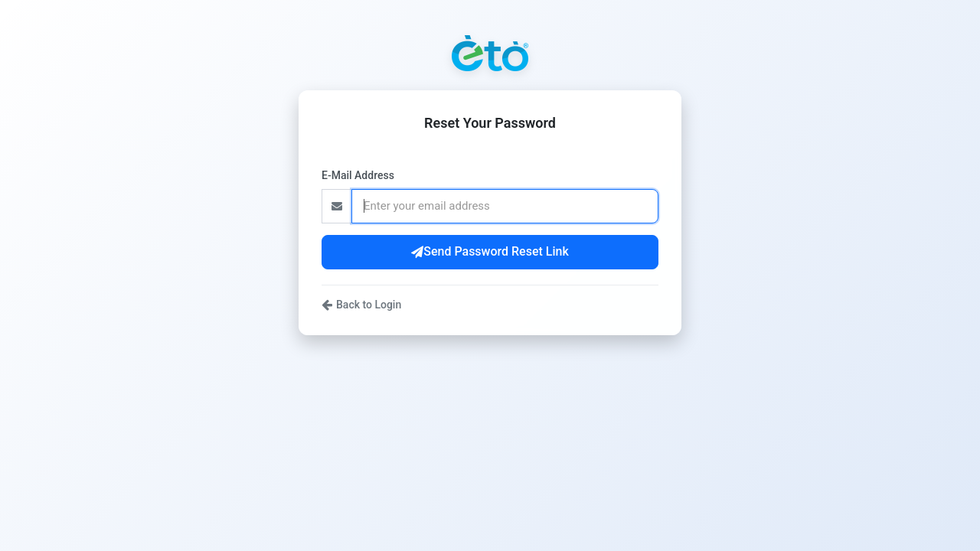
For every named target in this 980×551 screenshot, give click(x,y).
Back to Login (361, 305)
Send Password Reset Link (490, 251)
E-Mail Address (358, 175)
